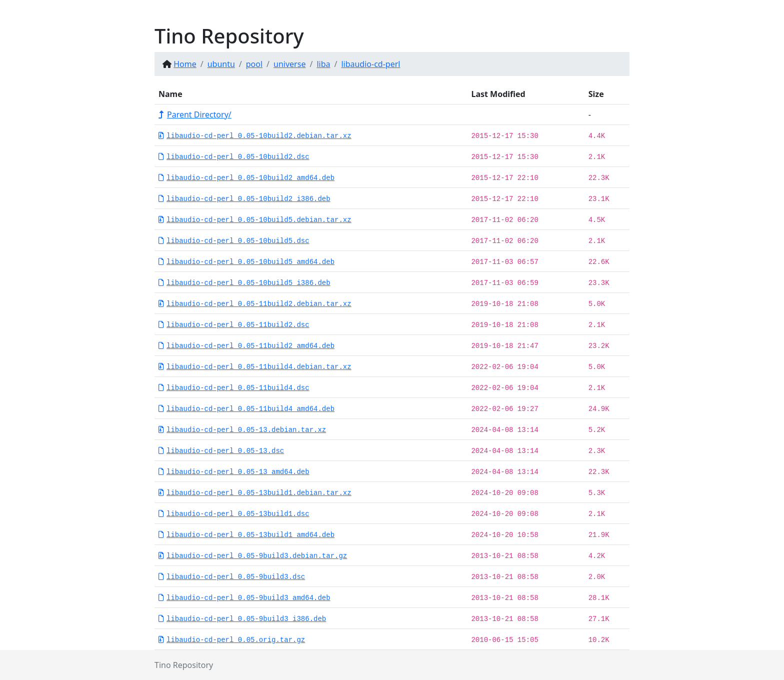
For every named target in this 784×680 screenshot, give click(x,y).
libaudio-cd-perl (370, 64)
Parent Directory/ (195, 114)
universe (289, 64)
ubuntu (221, 64)
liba (323, 64)
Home (185, 64)
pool (254, 64)
